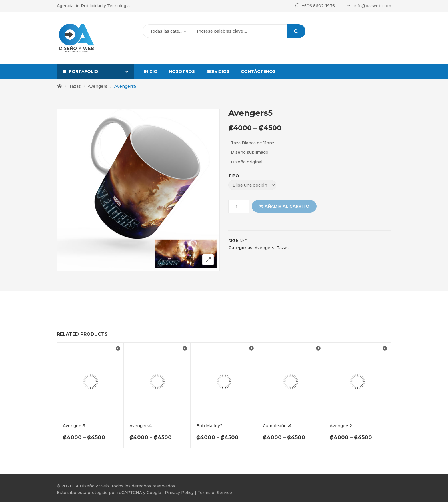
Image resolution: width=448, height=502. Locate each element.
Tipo (234, 176)
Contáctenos (258, 71)
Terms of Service (215, 493)
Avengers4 (141, 426)
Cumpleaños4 (277, 426)
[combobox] (167, 31)
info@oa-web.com (369, 6)
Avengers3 (74, 426)
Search (296, 31)
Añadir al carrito (287, 206)
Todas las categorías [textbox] (167, 31)
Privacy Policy (179, 493)
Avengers (98, 86)
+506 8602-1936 (315, 6)
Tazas (75, 86)
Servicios (218, 71)
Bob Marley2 (209, 426)
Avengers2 (341, 426)
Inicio (151, 71)
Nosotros (182, 71)
